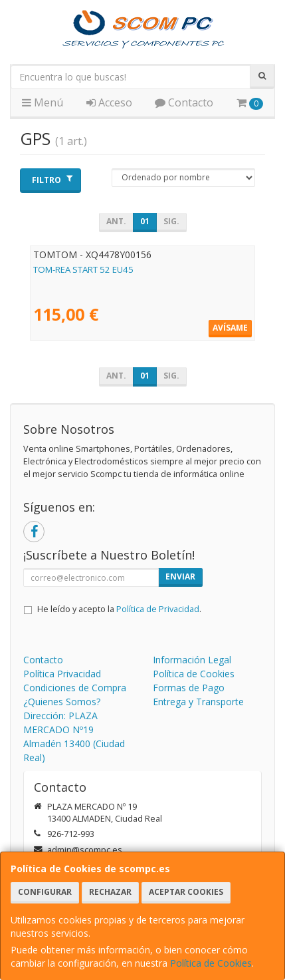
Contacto (184, 102)
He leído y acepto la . (119, 609)
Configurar (45, 892)
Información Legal (192, 660)
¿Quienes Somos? (62, 702)
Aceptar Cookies (186, 892)
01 (145, 221)
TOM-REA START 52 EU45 (83, 269)
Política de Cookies (211, 963)
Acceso (109, 102)
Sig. (171, 221)
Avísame (230, 328)
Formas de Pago (189, 688)
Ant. (116, 221)
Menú (43, 102)
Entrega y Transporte (198, 702)
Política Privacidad (62, 674)
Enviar (180, 576)
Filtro (52, 180)
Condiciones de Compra (75, 688)
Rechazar (110, 892)
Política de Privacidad (158, 609)
